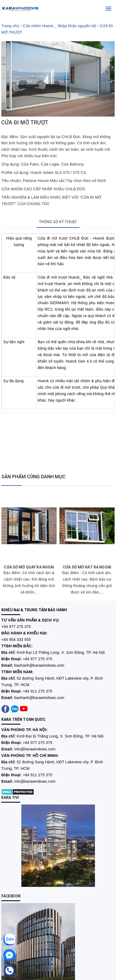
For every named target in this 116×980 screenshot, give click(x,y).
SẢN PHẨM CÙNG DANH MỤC (33, 477)
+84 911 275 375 (38, 691)
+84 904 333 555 (16, 640)
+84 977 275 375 (16, 627)
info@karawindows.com (35, 749)
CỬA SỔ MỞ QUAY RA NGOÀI (29, 567)
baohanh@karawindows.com (39, 665)
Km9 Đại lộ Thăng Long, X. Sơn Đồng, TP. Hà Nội (60, 736)
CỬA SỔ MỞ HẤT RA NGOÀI (87, 567)
